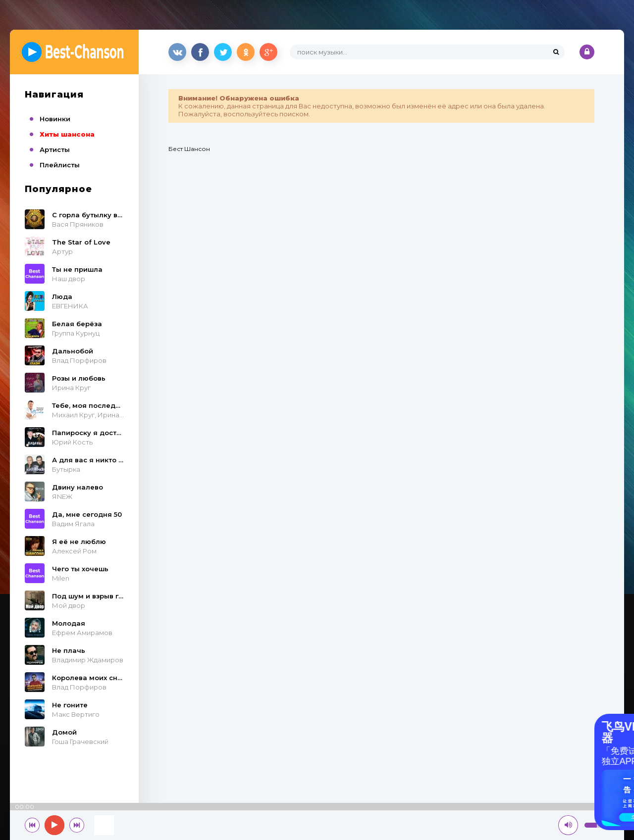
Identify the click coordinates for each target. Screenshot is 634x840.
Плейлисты (60, 165)
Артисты (55, 149)
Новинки (55, 119)
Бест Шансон (189, 149)
